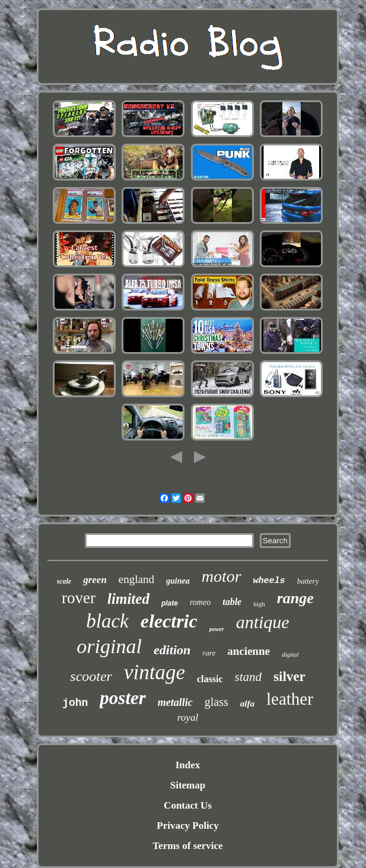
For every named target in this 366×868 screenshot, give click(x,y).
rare (209, 653)
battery (308, 581)
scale (64, 581)
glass (217, 702)
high (259, 604)
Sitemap (188, 785)
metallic (175, 702)
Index (188, 765)
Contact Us (188, 805)
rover (79, 598)
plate (170, 603)
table (232, 602)
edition (172, 650)
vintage (155, 672)
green (95, 580)
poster (123, 698)
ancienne (249, 651)
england (136, 579)
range (295, 598)
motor (222, 576)
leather (290, 699)
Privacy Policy (187, 826)
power (217, 629)
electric (169, 621)
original (109, 646)
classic (210, 679)
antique (263, 622)
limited (128, 599)
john (75, 703)
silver (289, 677)
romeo (200, 602)
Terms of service (187, 846)
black (107, 621)
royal (188, 717)
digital (290, 654)
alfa (247, 704)
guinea (178, 581)
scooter (91, 676)
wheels (269, 581)
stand (249, 677)
